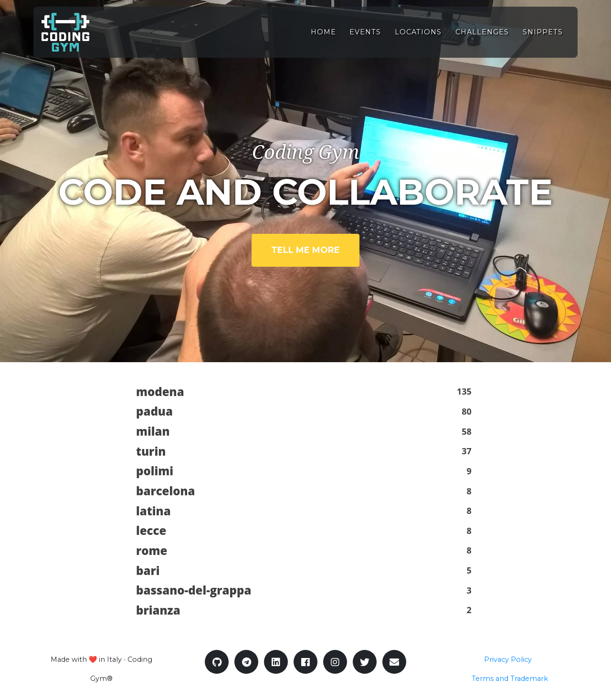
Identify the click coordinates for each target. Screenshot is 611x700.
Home (323, 37)
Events (365, 37)
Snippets (543, 37)
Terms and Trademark (510, 679)
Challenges (482, 37)
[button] (305, 392)
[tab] (305, 392)
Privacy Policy (508, 659)
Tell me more (305, 250)
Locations (418, 37)
